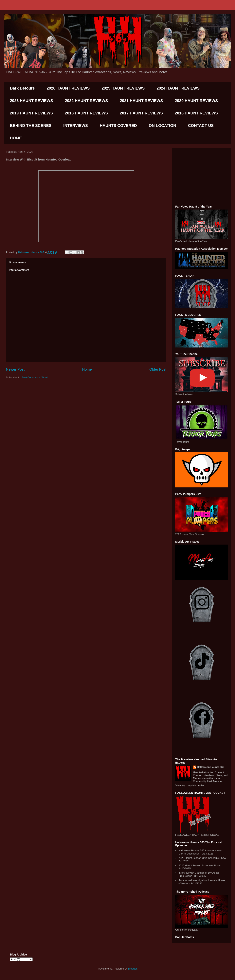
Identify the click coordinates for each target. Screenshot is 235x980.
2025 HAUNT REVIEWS (123, 88)
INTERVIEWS (76, 126)
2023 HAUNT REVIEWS (31, 101)
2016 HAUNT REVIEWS (196, 113)
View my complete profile (190, 785)
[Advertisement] (202, 176)
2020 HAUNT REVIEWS (196, 101)
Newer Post (15, 369)
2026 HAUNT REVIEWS (68, 88)
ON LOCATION (163, 126)
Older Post (158, 369)
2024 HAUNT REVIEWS (178, 88)
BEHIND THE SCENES (31, 126)
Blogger (133, 969)
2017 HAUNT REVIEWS (141, 113)
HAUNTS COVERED (118, 126)
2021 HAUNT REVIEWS (141, 101)
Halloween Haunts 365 (211, 767)
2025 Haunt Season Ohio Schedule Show (202, 858)
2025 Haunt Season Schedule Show (199, 865)
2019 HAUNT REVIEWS (31, 113)
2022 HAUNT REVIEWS (86, 101)
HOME (16, 138)
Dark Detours (22, 88)
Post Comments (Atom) (35, 377)
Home (87, 369)
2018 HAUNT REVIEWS (86, 113)
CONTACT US (201, 126)
